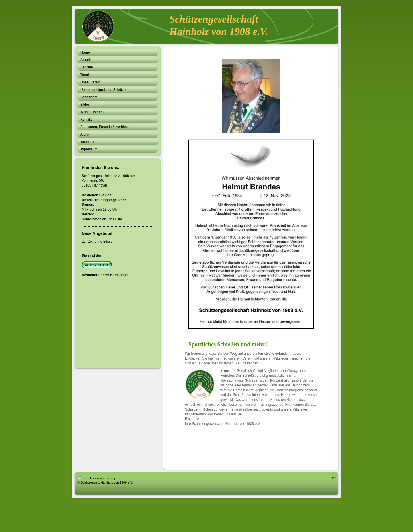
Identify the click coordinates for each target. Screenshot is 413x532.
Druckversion (90, 478)
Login (332, 477)
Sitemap (110, 478)
